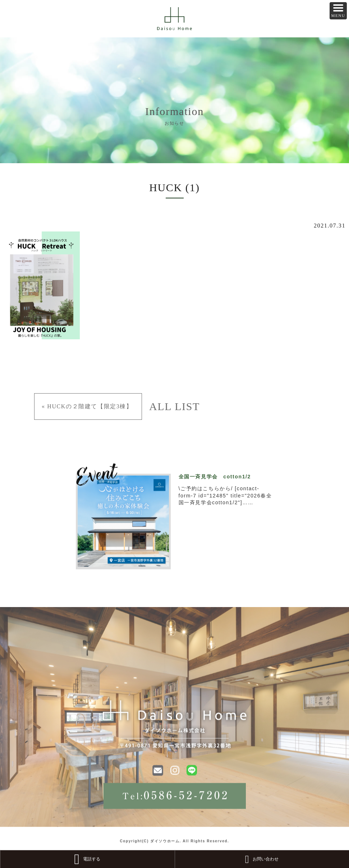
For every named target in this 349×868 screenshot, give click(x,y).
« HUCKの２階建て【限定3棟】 (87, 406)
